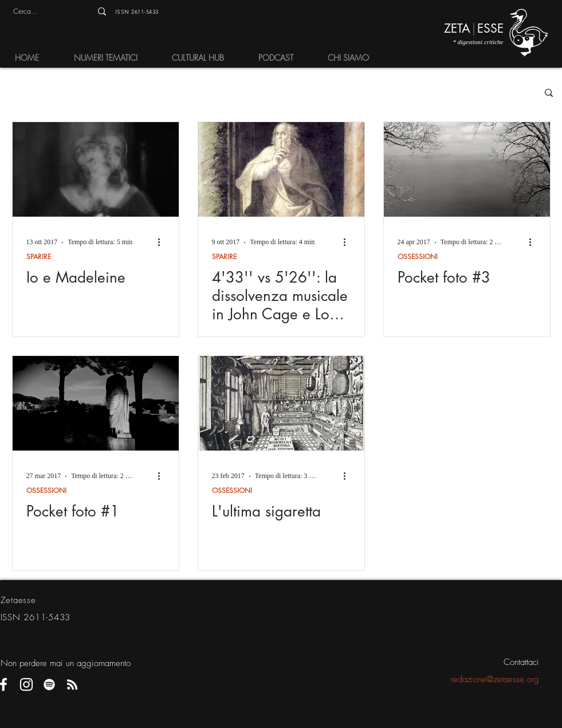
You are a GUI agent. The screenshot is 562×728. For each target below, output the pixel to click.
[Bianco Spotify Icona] (49, 684)
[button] (109, 58)
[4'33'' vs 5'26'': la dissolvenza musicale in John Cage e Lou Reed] (281, 169)
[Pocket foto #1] (96, 403)
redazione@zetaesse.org (495, 679)
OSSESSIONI (418, 257)
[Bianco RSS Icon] (72, 684)
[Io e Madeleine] (96, 169)
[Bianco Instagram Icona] (26, 684)
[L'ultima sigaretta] (281, 403)
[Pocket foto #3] (467, 169)
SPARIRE (39, 257)
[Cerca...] (40, 11)
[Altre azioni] (163, 242)
